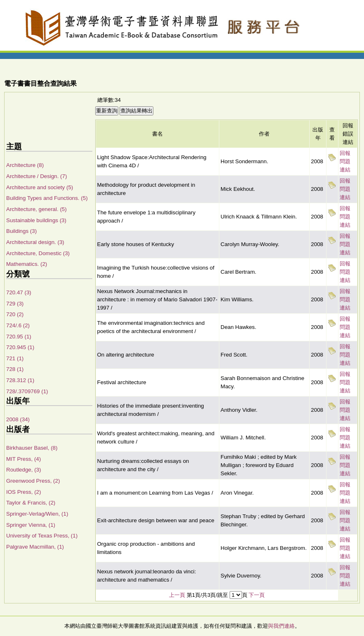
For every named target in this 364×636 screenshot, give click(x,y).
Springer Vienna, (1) (31, 525)
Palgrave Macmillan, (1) (35, 547)
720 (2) (15, 314)
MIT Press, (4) (23, 459)
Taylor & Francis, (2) (31, 503)
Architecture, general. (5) (36, 209)
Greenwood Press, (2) (33, 481)
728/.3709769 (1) (27, 391)
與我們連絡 (281, 626)
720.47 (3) (19, 292)
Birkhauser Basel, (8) (32, 448)
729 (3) (15, 304)
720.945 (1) (20, 347)
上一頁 (177, 595)
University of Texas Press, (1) (42, 536)
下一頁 (257, 595)
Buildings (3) (21, 231)
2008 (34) (18, 419)
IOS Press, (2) (23, 492)
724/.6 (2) (18, 325)
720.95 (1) (19, 337)
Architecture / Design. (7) (36, 176)
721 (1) (15, 358)
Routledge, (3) (23, 470)
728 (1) (15, 369)
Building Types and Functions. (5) (47, 198)
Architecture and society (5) (40, 187)
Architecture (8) (25, 165)
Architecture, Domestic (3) (38, 253)
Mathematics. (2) (27, 264)
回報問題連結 (345, 161)
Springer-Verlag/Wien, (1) (37, 514)
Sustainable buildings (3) (36, 220)
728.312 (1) (20, 380)
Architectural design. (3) (35, 242)
